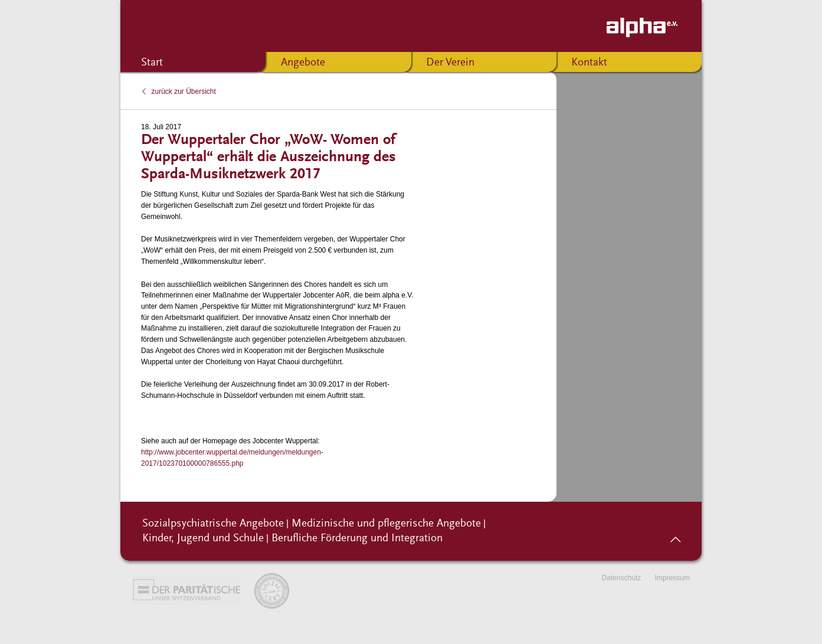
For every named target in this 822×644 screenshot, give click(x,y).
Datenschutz (622, 578)
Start (152, 63)
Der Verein (450, 63)
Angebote (303, 63)
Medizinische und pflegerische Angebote (386, 524)
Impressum (672, 578)
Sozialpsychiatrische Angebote (213, 524)
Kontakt (589, 63)
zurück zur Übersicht (184, 91)
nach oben (675, 535)
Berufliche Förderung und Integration (357, 539)
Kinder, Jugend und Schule (203, 539)
